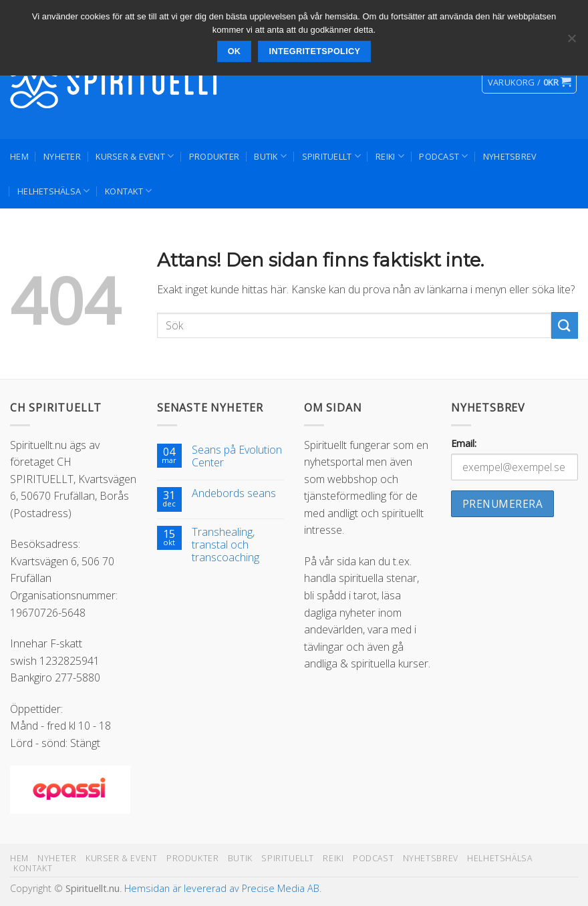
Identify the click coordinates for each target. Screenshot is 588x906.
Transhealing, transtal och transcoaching (226, 545)
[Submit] (565, 325)
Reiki (390, 156)
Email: (464, 443)
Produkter (214, 156)
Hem (19, 156)
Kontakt (128, 191)
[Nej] (571, 42)
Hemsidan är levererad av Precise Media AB (222, 888)
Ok (235, 51)
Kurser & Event (135, 156)
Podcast (443, 156)
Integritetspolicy (315, 51)
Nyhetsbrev (510, 156)
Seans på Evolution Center (237, 456)
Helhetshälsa (54, 191)
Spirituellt (331, 156)
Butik (270, 156)
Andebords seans (234, 493)
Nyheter (62, 156)
